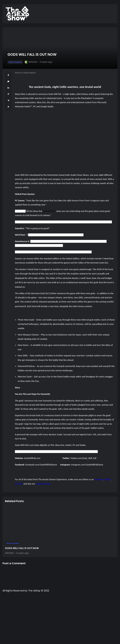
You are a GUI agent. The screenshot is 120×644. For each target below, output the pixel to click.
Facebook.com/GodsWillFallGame (41, 465)
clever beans (15, 62)
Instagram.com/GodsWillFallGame (87, 465)
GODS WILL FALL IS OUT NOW (22, 548)
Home (18, 73)
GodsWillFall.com (32, 458)
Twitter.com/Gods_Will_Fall (83, 458)
